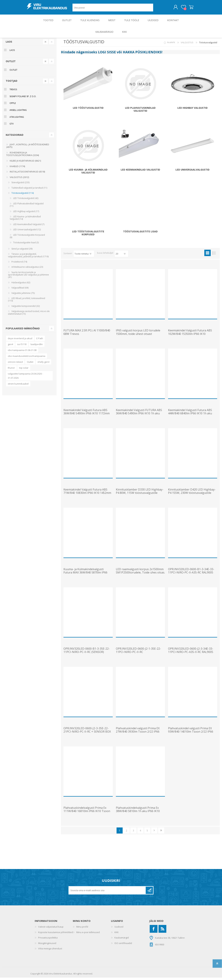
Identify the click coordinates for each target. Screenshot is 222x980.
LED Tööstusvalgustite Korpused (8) (27, 239)
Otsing (157, 9)
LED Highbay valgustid (193, 110)
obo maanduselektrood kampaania (27, 358)
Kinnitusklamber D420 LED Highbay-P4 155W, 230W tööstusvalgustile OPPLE (192, 495)
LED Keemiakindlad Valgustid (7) (29, 227)
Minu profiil (82, 929)
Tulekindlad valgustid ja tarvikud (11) (29, 190)
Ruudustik (208, 255)
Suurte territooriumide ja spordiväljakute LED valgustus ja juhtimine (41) (28, 277)
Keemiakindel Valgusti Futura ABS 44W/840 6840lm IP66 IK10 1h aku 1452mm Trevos (190, 416)
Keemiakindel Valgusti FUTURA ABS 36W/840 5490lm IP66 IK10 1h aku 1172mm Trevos (139, 416)
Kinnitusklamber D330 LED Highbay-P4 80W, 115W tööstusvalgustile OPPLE (140, 495)
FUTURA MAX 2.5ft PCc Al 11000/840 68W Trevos (87, 335)
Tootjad (12, 83)
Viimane (161, 833)
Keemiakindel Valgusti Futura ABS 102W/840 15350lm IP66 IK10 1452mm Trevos (190, 336)
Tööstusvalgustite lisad (140, 234)
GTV (12, 126)
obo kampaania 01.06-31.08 (22, 353)
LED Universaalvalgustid (193, 172)
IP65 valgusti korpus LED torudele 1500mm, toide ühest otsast (138, 335)
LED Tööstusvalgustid (88, 110)
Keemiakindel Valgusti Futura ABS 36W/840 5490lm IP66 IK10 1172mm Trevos (87, 416)
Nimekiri (214, 255)
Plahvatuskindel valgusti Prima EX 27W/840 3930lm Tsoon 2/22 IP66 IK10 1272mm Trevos (138, 734)
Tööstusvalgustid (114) (23, 195)
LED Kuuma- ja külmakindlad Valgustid (88, 174)
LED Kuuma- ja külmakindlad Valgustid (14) (25, 220)
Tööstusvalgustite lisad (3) (26, 245)
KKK (117, 935)
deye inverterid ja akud (20, 341)
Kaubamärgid (122, 940)
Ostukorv (188, 8)
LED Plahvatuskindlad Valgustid (140, 112)
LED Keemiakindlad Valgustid (140, 172)
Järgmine (154, 833)
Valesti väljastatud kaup (51, 929)
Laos (9, 44)
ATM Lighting (17, 119)
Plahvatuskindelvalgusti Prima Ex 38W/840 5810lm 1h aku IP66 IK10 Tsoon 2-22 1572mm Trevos (138, 814)
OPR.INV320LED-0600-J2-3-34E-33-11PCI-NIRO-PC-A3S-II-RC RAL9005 (191, 653)
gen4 (10, 347)
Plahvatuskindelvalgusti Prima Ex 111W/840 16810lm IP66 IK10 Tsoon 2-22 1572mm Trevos (87, 814)
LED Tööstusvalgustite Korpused (88, 235)
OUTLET (11, 64)
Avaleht (171, 45)
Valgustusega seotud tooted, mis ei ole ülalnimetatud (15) (29, 315)
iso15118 (22, 347)
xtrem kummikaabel (18, 386)
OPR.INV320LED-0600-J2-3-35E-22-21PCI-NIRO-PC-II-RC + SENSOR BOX (87, 732)
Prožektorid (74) (19, 264)
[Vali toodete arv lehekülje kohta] (121, 256)
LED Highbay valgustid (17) (26, 214)
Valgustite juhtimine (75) (23, 295)
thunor (11, 370)
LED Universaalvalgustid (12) (27, 232)
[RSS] (162, 931)
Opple (13, 106)
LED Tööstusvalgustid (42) (26, 201)
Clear (45, 44)
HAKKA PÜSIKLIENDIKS (142, 54)
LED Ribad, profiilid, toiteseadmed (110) (27, 302)
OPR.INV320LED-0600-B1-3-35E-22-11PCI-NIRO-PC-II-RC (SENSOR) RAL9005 (87, 654)
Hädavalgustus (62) (21, 285)
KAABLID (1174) (17, 169)
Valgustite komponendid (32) (26, 308)
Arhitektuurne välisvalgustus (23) (27, 269)
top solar (24, 370)
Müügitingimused (47, 946)
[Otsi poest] (113, 9)
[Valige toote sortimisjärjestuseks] (84, 256)
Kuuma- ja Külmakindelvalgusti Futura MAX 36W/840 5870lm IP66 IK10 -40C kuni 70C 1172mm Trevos (86, 575)
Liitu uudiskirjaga (149, 893)
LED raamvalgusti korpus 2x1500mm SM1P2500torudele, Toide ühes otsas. (140, 573)
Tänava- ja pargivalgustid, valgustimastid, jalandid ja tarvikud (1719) (28, 258)
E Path (40, 341)
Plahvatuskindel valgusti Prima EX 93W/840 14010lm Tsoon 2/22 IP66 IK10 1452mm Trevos (191, 734)
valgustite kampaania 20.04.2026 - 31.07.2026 (25, 378)
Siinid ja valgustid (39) (22, 251)
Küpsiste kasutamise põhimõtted (55, 935)
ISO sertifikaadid (123, 946)
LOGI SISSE (107, 54)
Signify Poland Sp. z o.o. (23, 99)
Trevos (13, 92)
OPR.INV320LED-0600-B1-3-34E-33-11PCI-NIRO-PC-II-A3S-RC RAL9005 (191, 573)
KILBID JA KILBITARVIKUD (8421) (25, 163)
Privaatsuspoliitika (48, 940)
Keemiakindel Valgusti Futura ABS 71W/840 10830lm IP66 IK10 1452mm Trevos (87, 495)
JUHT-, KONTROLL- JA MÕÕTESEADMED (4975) (28, 148)
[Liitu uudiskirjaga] (107, 893)
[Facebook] (154, 931)
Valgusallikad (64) (20, 290)
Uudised (119, 929)
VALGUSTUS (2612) (19, 180)
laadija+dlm (37, 347)
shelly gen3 (43, 364)
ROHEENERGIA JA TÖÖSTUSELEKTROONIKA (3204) (23, 156)
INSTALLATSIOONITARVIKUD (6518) (27, 174)
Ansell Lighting (18, 112)
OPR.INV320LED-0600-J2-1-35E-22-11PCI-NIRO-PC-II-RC (138, 653)
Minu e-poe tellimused (88, 935)
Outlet (30, 364)
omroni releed (15, 364)
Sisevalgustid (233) (20, 185)
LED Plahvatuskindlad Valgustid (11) (27, 207)
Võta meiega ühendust (50, 951)
